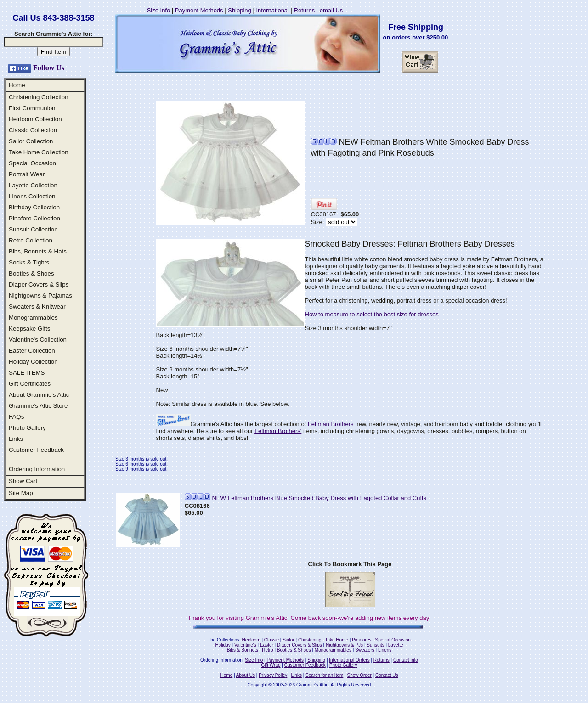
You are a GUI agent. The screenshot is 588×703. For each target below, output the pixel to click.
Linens (385, 650)
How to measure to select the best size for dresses (372, 314)
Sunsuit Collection (33, 229)
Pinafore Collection (34, 218)
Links (16, 439)
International (272, 10)
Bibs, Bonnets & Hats (38, 251)
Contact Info (406, 660)
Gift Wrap (271, 665)
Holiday (223, 645)
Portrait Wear (27, 174)
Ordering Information (37, 469)
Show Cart (23, 481)
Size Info (158, 10)
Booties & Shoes (31, 273)
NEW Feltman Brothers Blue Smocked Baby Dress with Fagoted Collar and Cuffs (305, 498)
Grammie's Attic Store (38, 406)
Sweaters (365, 650)
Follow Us (49, 68)
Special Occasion (32, 163)
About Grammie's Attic (39, 395)
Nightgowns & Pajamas (40, 295)
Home (17, 85)
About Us (246, 675)
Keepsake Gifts (29, 329)
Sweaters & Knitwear (37, 307)
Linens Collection (32, 196)
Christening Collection (39, 97)
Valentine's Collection (38, 340)
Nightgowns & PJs (344, 645)
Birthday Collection (34, 207)
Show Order (359, 675)
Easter (267, 645)
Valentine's (245, 645)
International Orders (349, 660)
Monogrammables (33, 318)
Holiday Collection (33, 362)
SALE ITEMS (27, 373)
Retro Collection (31, 240)
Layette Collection (33, 185)
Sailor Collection (31, 141)
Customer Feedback (36, 450)
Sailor (288, 640)
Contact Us (387, 675)
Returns (305, 10)
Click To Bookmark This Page (350, 564)
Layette (396, 645)
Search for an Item (324, 675)
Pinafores (362, 640)
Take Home (336, 640)
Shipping (240, 10)
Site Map (21, 493)
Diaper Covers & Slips (39, 284)
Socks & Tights (29, 262)
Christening (310, 640)
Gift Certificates (30, 384)
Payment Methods (199, 10)
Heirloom (251, 640)
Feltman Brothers (331, 424)
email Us (331, 10)
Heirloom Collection (35, 119)
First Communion (32, 108)
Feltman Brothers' (278, 431)
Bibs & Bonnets (243, 650)
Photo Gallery (27, 428)
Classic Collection (33, 130)
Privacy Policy (273, 675)
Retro (267, 650)
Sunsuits (375, 645)
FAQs (16, 417)
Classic (271, 640)
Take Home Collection (39, 152)
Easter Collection (32, 351)
